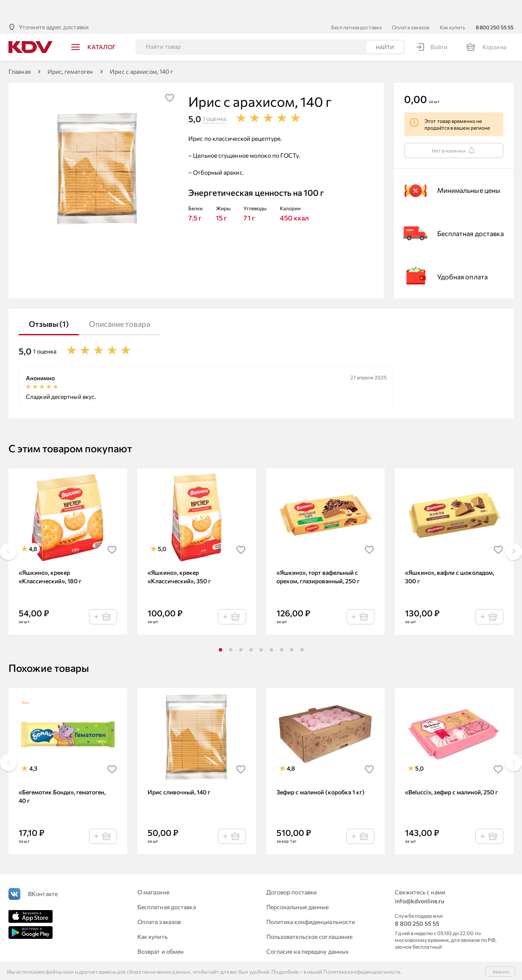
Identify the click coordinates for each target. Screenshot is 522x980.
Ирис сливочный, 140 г (179, 771)
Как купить (453, 6)
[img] (170, 77)
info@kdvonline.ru (420, 880)
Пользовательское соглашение (310, 916)
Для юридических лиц (168, 945)
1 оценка (214, 98)
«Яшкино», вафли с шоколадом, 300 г (449, 556)
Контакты (280, 945)
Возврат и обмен (161, 931)
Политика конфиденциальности (311, 901)
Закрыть (501, 972)
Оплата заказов (410, 6)
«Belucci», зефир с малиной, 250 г (451, 771)
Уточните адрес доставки (54, 6)
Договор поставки (292, 871)
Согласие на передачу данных (308, 931)
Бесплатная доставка (356, 6)
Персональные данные (298, 886)
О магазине (153, 871)
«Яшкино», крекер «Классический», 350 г (179, 556)
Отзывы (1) (49, 303)
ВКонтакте (43, 873)
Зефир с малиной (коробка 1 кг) (321, 771)
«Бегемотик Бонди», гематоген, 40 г (62, 775)
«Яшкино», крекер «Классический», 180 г (50, 556)
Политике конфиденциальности (362, 972)
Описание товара (120, 303)
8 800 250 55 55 (495, 6)
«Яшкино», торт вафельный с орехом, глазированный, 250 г (318, 556)
